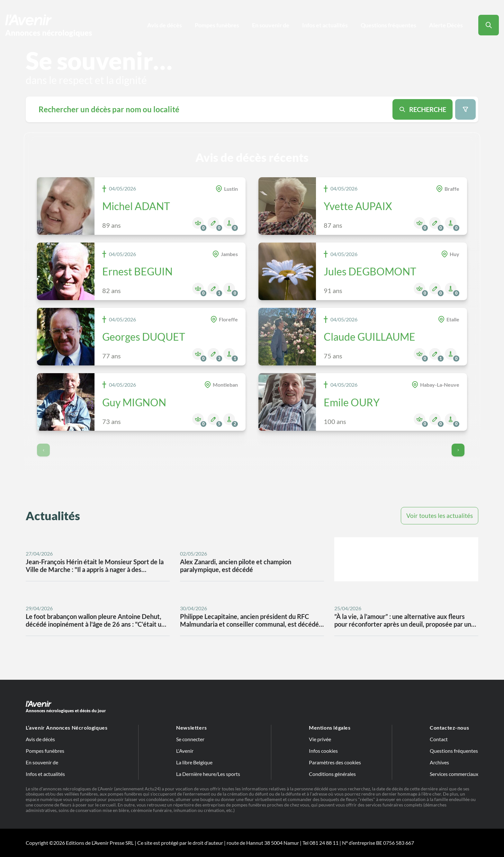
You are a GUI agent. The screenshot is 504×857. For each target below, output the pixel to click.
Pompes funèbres (217, 25)
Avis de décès (165, 25)
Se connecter (190, 739)
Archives (439, 762)
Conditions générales (332, 774)
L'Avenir (185, 751)
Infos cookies (323, 751)
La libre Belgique (194, 762)
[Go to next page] (458, 450)
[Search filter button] (465, 109)
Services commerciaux (454, 774)
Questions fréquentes (388, 25)
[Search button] (489, 25)
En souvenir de (271, 25)
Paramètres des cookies (335, 762)
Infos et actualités (325, 25)
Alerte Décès (446, 25)
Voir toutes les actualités (440, 516)
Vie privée (320, 739)
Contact (439, 739)
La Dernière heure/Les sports (208, 774)
